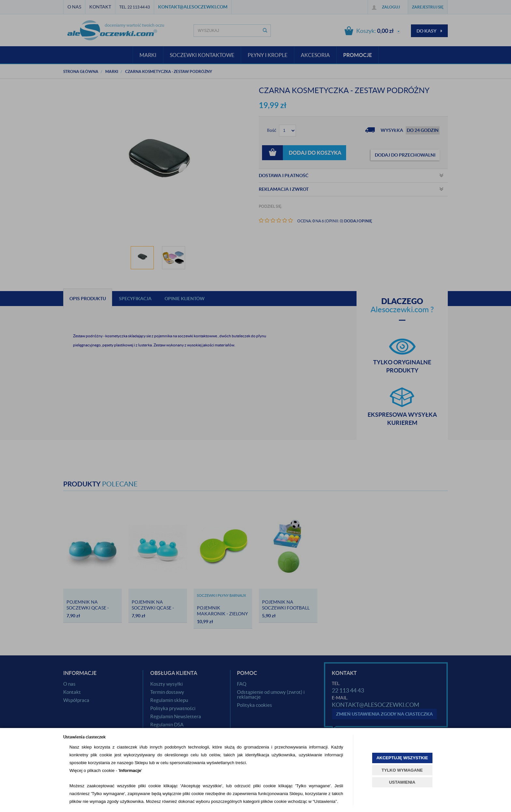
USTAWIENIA (402, 782)
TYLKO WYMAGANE (402, 770)
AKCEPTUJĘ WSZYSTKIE (402, 758)
